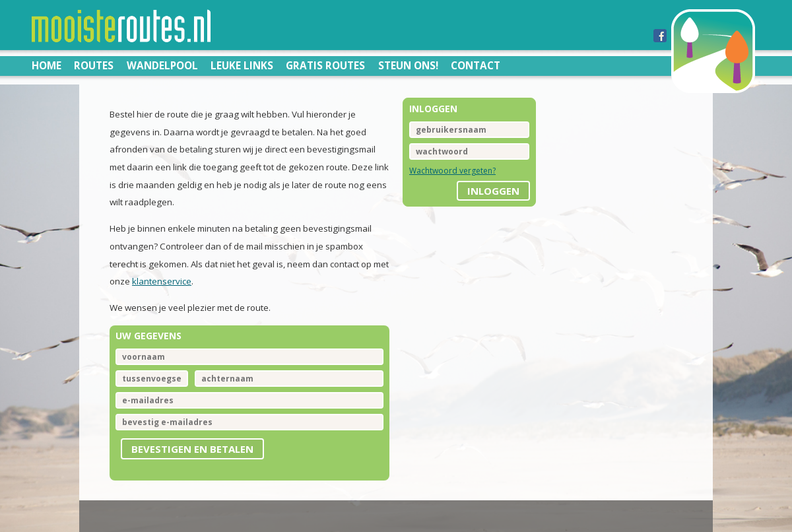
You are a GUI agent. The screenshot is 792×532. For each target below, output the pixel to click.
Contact (476, 65)
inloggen (493, 191)
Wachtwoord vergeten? (452, 171)
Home (47, 65)
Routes (94, 65)
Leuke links (242, 65)
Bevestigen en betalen (192, 449)
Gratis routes (325, 65)
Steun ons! (408, 65)
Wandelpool (162, 65)
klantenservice (162, 281)
